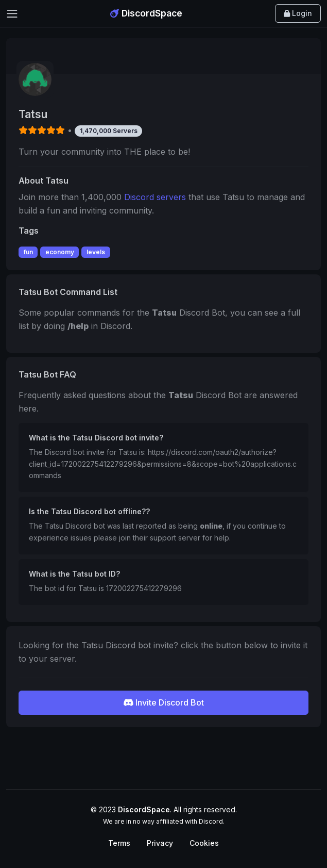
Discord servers (155, 197)
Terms (119, 843)
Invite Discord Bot (163, 702)
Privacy (160, 843)
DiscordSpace (146, 13)
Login (298, 13)
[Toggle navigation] (12, 14)
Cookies (204, 843)
